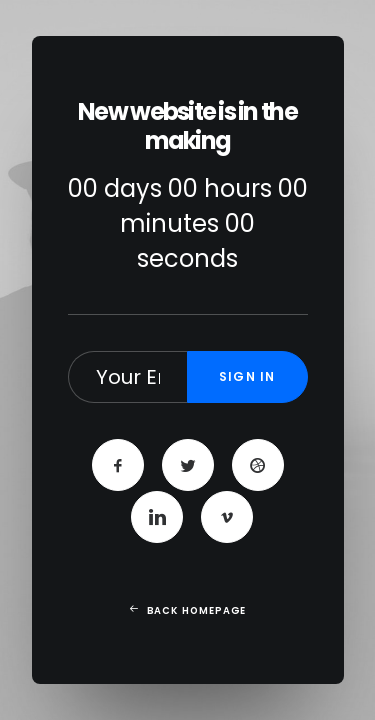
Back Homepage (187, 611)
